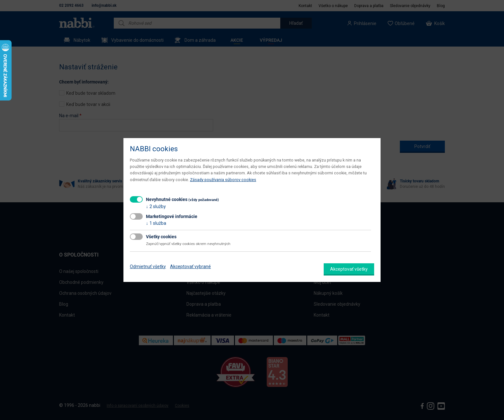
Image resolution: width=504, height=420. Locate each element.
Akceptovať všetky (349, 269)
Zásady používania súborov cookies (223, 180)
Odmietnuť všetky (148, 267)
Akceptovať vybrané (190, 267)
